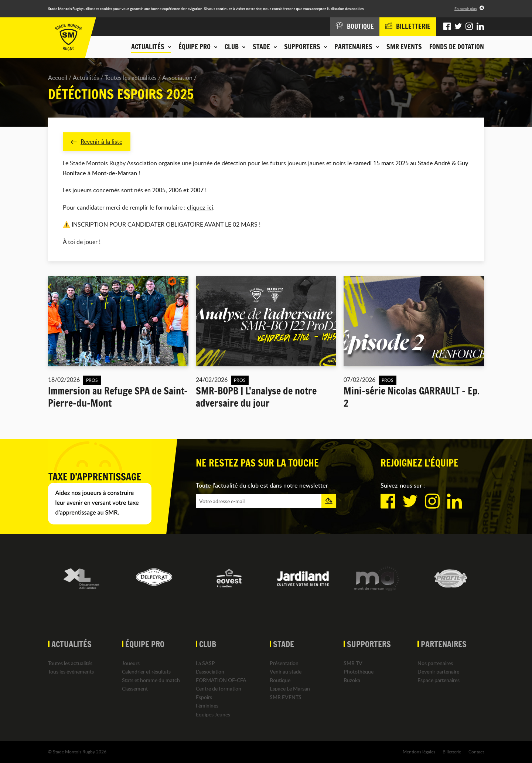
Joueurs (131, 663)
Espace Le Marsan (290, 689)
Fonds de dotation (457, 47)
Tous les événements (71, 672)
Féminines (207, 706)
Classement (135, 689)
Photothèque (359, 672)
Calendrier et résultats (146, 672)
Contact (476, 752)
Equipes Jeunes (213, 714)
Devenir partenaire (438, 672)
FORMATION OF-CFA (221, 680)
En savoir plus (465, 9)
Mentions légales (419, 752)
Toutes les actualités (131, 78)
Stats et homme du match (151, 680)
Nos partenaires (435, 663)
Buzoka (352, 680)
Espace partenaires (439, 680)
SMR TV (353, 663)
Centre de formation (219, 689)
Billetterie (452, 752)
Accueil (58, 78)
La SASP (205, 663)
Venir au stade (286, 672)
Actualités (86, 78)
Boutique (280, 680)
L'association (210, 672)
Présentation (284, 663)
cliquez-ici (200, 207)
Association (177, 78)
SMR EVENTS (404, 47)
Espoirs (204, 697)
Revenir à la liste (97, 142)
